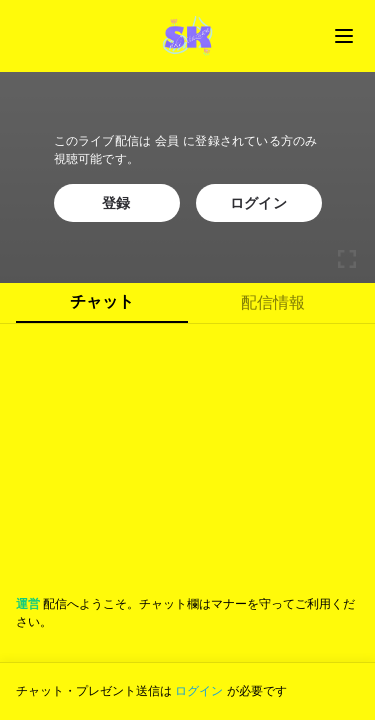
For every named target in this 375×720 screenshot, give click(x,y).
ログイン (258, 203)
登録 (116, 203)
